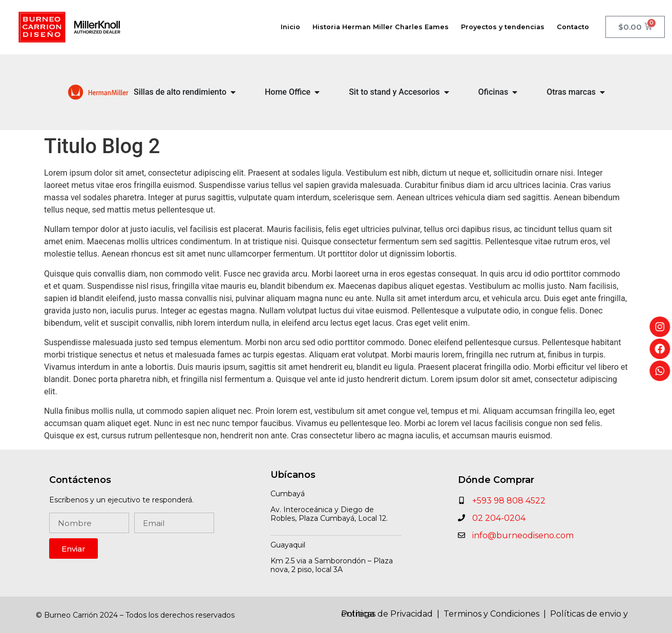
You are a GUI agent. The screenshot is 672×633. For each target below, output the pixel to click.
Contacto (573, 27)
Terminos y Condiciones (492, 614)
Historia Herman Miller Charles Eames (381, 27)
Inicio (290, 27)
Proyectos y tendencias (503, 27)
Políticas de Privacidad (387, 614)
